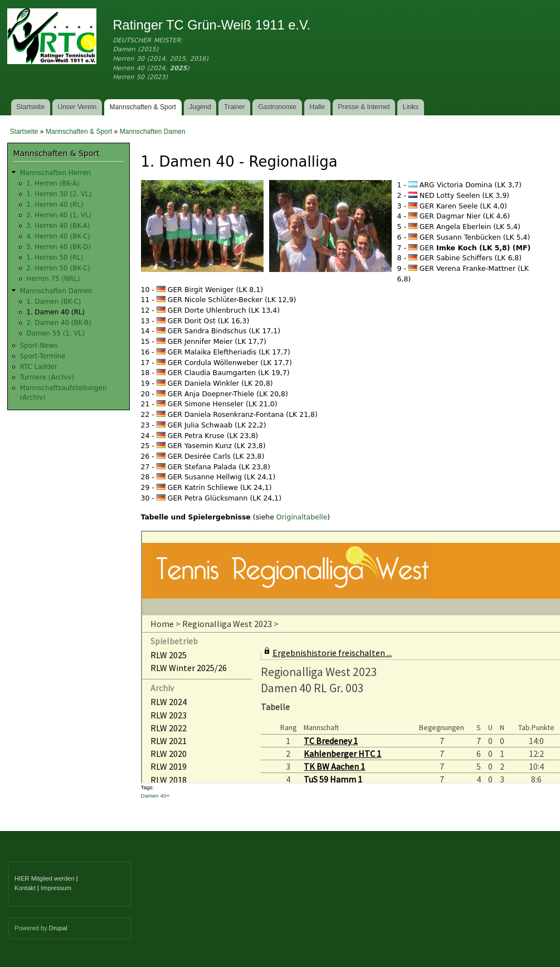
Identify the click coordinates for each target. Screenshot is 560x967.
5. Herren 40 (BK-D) (59, 247)
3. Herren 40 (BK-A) (58, 226)
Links (411, 107)
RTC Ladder (38, 367)
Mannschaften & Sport (142, 107)
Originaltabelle (302, 517)
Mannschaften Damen (153, 132)
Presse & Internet (364, 107)
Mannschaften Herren (55, 173)
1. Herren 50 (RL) (55, 257)
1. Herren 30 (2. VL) (59, 194)
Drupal (58, 928)
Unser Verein (77, 107)
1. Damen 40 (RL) (55, 312)
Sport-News (38, 346)
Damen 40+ (155, 796)
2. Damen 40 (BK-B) (59, 323)
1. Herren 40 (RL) (55, 205)
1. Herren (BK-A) (53, 183)
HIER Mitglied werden (45, 878)
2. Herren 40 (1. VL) (59, 215)
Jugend (200, 107)
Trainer (235, 107)
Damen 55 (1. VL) (55, 333)
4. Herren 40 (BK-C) (58, 236)
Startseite (30, 107)
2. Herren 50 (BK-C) (58, 268)
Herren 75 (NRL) (53, 279)
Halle (318, 107)
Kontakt (25, 888)
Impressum (56, 888)
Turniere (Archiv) (47, 377)
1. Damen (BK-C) (53, 302)
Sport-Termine (42, 356)
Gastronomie (277, 107)
